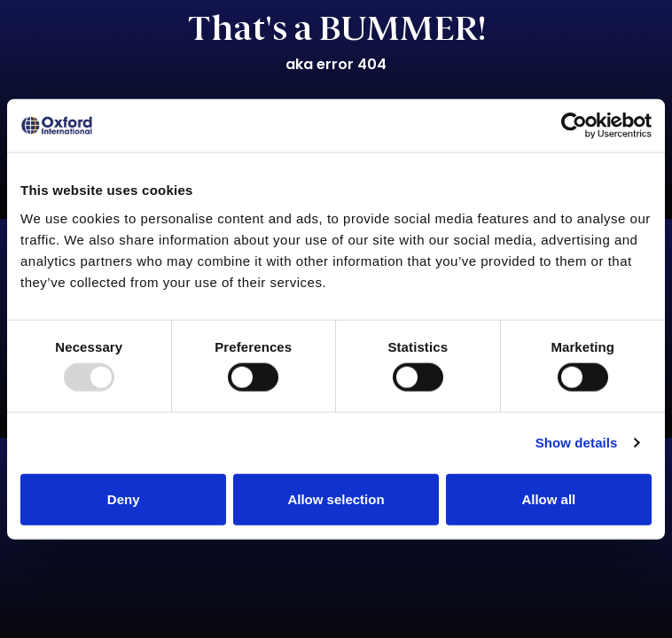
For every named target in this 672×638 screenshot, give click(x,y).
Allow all (548, 498)
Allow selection (336, 498)
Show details (577, 443)
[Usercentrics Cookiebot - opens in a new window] (574, 126)
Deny (124, 498)
